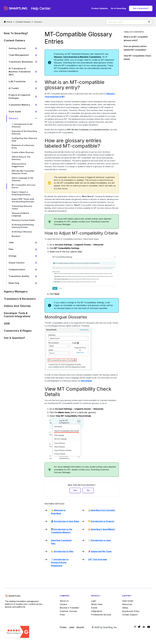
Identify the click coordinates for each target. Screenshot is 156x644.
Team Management (19, 55)
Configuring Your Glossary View (24, 139)
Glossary (38, 22)
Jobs (11, 242)
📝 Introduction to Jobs (99, 540)
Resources (127, 604)
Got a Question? (141, 8)
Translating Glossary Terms (22, 207)
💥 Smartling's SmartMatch (101, 529)
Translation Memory (19, 105)
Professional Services (101, 615)
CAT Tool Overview (97, 559)
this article (86, 381)
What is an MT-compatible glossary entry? (136, 39)
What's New (97, 604)
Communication (17, 269)
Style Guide (15, 112)
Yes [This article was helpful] (75, 490)
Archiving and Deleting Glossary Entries (23, 226)
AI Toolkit (14, 88)
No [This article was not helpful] (88, 490)
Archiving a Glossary (22, 232)
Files (11, 249)
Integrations (97, 611)
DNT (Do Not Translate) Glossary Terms (23, 172)
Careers (63, 604)
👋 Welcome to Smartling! (58, 512)
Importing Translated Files (61, 542)
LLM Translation (17, 81)
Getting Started (17, 48)
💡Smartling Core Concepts (102, 510)
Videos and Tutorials (17, 306)
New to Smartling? (16, 33)
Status (125, 608)
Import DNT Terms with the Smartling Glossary (23, 200)
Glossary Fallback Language (20, 214)
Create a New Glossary (23, 152)
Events (94, 608)
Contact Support (130, 615)
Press (62, 615)
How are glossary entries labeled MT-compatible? (135, 48)
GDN (7, 324)
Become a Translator (69, 608)
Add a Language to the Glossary (22, 179)
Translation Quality (19, 276)
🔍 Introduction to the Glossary (22, 125)
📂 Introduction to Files (62, 551)
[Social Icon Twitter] (139, 627)
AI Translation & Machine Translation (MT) (20, 72)
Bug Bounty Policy (131, 611)
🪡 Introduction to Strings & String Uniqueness (60, 562)
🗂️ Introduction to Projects (101, 521)
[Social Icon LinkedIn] (144, 627)
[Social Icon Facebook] (135, 627)
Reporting (14, 283)
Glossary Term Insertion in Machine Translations (78, 57)
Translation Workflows (21, 62)
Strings (13, 256)
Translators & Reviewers (20, 299)
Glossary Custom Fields (23, 220)
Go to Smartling (118, 8)
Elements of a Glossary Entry (23, 147)
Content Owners (23, 22)
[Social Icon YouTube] (149, 627)
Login (94, 601)
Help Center (128, 601)
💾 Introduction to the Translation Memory (62, 531)
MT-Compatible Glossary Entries (24, 186)
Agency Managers (16, 292)
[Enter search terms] (129, 22)
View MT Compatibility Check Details (137, 57)
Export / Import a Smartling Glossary (21, 193)
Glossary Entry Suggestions (19, 165)
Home (8, 22)
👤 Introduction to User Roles (65, 521)
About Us (64, 601)
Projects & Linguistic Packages (20, 97)
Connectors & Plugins (18, 331)
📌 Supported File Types (100, 551)
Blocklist (16, 236)
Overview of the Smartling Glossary (24, 132)
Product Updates (100, 8)
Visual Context (17, 263)
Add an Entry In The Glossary (21, 158)
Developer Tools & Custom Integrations (17, 315)
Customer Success (68, 611)
